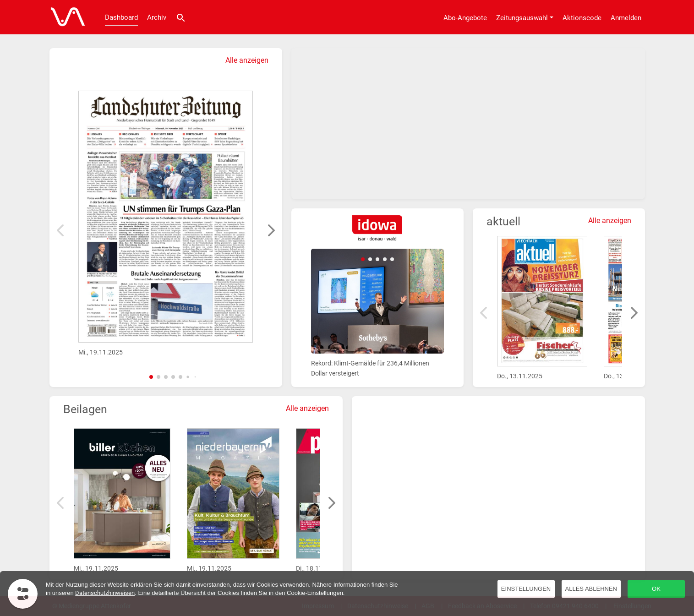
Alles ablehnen (591, 589)
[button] (151, 377)
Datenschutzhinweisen (105, 593)
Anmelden (626, 18)
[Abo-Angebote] (465, 17)
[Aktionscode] (582, 17)
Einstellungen (526, 589)
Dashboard (121, 17)
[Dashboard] (66, 17)
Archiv (157, 17)
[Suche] (181, 17)
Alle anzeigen (247, 60)
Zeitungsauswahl (522, 18)
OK (656, 589)
